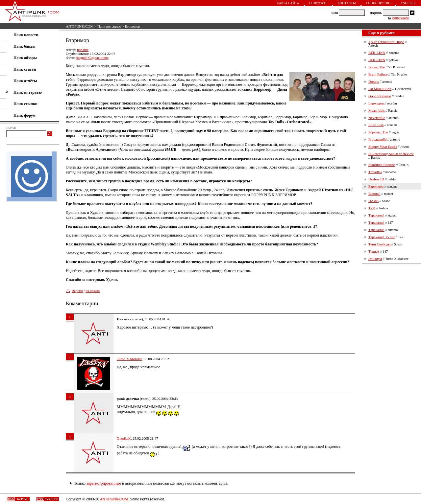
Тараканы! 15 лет (382, 237)
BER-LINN (377, 53)
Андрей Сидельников (92, 57)
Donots (374, 81)
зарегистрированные (104, 483)
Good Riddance (380, 96)
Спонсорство (378, 3)
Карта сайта (288, 3)
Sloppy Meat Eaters (383, 147)
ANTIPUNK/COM (80, 26)
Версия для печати (86, 291)
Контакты (347, 3)
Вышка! (374, 194)
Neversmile (377, 118)
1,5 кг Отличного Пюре (386, 42)
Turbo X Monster (129, 359)
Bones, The (377, 67)
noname (83, 50)
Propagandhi (378, 139)
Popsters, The (378, 132)
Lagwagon (376, 103)
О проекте (319, 3)
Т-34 (372, 208)
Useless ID (376, 179)
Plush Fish (376, 125)
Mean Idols (377, 110)
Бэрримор (376, 186)
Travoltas (375, 172)
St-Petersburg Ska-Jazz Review (391, 154)
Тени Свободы (379, 244)
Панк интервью (109, 26)
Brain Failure (378, 74)
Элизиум (375, 259)
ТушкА (374, 251)
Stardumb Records (382, 165)
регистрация (400, 18)
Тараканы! (376, 215)
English (408, 3)
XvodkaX (124, 438)
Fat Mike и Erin (380, 89)
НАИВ (373, 201)
